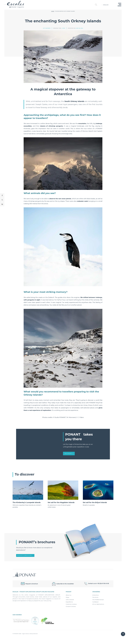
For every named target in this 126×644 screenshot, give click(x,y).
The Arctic (95, 597)
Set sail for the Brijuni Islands (95, 502)
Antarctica (96, 595)
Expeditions (69, 602)
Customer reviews (71, 604)
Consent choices (71, 606)
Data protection (34, 634)
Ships (67, 597)
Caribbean (96, 602)
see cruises (68, 453)
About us (69, 595)
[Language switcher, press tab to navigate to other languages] (107, 5)
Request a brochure (24, 555)
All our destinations (98, 604)
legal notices (26, 634)
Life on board (70, 600)
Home (53, 11)
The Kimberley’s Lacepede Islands (27, 502)
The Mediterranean (98, 600)
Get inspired (47, 28)
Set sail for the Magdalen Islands (61, 502)
